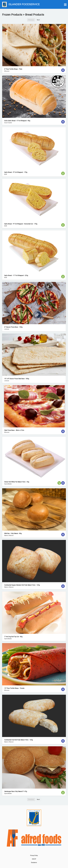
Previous (31, 20)
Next (38, 20)
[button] (65, 4)
